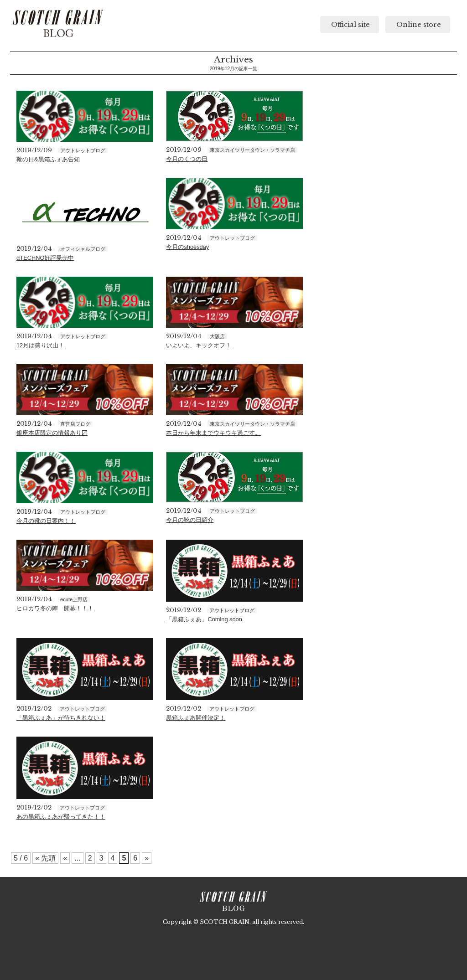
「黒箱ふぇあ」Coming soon (204, 619)
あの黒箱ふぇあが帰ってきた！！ (61, 817)
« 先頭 (45, 858)
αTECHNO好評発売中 (45, 258)
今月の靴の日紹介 (190, 520)
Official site (350, 25)
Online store (418, 25)
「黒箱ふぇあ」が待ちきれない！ (61, 718)
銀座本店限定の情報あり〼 (52, 433)
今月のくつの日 (187, 159)
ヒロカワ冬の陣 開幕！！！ (55, 608)
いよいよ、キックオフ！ (199, 345)
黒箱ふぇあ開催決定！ (196, 718)
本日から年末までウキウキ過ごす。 (213, 433)
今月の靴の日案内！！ (46, 521)
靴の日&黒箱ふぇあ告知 (48, 159)
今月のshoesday (187, 247)
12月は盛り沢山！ (40, 345)
